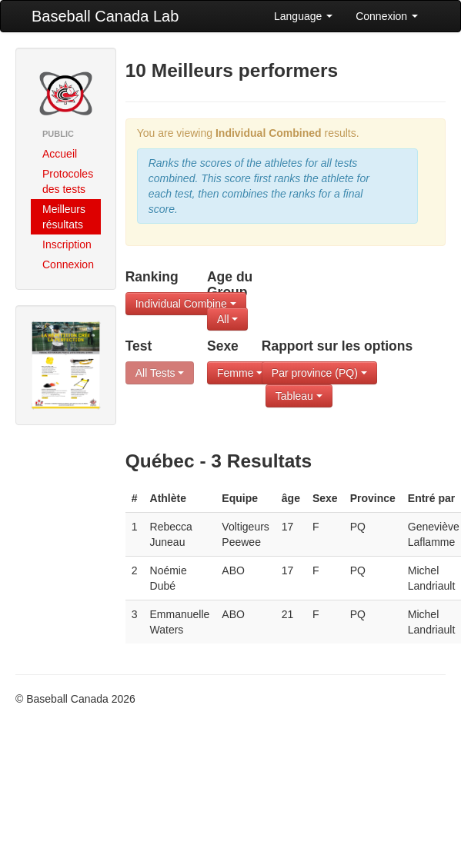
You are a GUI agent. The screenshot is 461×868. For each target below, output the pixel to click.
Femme (240, 373)
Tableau (299, 396)
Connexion (387, 16)
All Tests (160, 373)
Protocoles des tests (68, 181)
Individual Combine (186, 304)
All (227, 319)
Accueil (60, 154)
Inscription (67, 244)
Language (303, 16)
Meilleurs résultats (64, 217)
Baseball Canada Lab (105, 16)
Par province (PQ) (319, 373)
